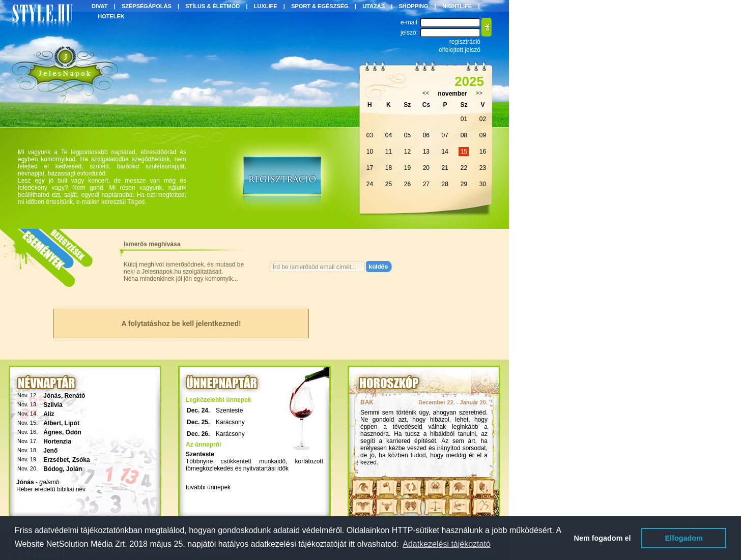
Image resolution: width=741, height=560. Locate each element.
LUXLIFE (266, 6)
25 (389, 184)
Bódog (53, 469)
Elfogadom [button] (684, 538)
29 (464, 184)
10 (370, 152)
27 (426, 184)
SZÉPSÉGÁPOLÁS (147, 6)
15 (464, 152)
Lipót (72, 423)
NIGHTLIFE (457, 6)
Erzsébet (56, 460)
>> (479, 93)
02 (483, 119)
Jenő (50, 451)
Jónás (52, 396)
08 (464, 135)
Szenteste (229, 410)
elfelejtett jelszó (460, 50)
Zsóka (81, 460)
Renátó (75, 396)
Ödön (74, 432)
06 (426, 135)
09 (483, 135)
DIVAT (99, 6)
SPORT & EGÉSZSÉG (320, 6)
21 (445, 168)
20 (426, 168)
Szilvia (53, 405)
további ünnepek (208, 487)
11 (389, 152)
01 (464, 119)
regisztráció (465, 42)
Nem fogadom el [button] (603, 538)
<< (426, 93)
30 (483, 184)
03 (370, 135)
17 (370, 168)
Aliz (49, 414)
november (452, 94)
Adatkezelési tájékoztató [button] (447, 544)
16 (483, 152)
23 (483, 168)
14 (445, 152)
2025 (469, 81)
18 (389, 168)
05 (407, 135)
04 (389, 135)
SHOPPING (414, 6)
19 (407, 168)
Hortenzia (57, 441)
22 (464, 168)
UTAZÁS (374, 6)
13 (426, 152)
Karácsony (230, 422)
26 (407, 184)
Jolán (74, 469)
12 (407, 152)
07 (445, 135)
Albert (52, 423)
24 (370, 184)
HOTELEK (111, 16)
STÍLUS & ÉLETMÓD (212, 6)
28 (445, 184)
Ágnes (53, 432)
